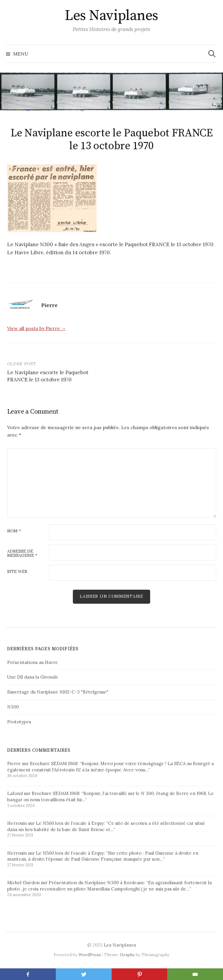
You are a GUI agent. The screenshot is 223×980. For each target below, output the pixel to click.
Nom (14, 531)
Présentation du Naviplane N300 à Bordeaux (96, 883)
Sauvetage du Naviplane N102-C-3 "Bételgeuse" (58, 692)
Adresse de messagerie (22, 554)
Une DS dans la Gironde (33, 677)
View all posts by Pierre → (37, 328)
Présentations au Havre (33, 662)
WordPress (90, 955)
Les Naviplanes (111, 16)
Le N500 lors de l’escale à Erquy (70, 823)
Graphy (127, 955)
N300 (13, 707)
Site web (17, 572)
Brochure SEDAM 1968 (54, 763)
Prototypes (19, 722)
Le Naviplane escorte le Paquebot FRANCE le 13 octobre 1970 (48, 376)
